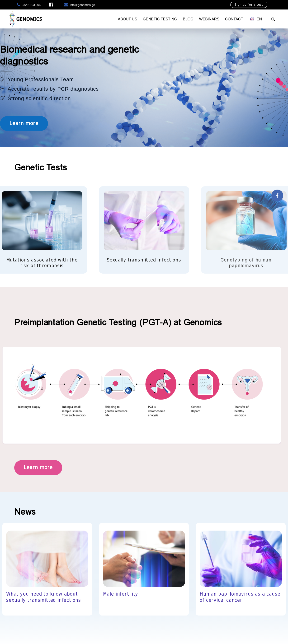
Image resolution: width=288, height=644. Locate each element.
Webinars (209, 19)
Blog (188, 19)
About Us (127, 19)
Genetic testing (160, 19)
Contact (234, 19)
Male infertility (121, 594)
